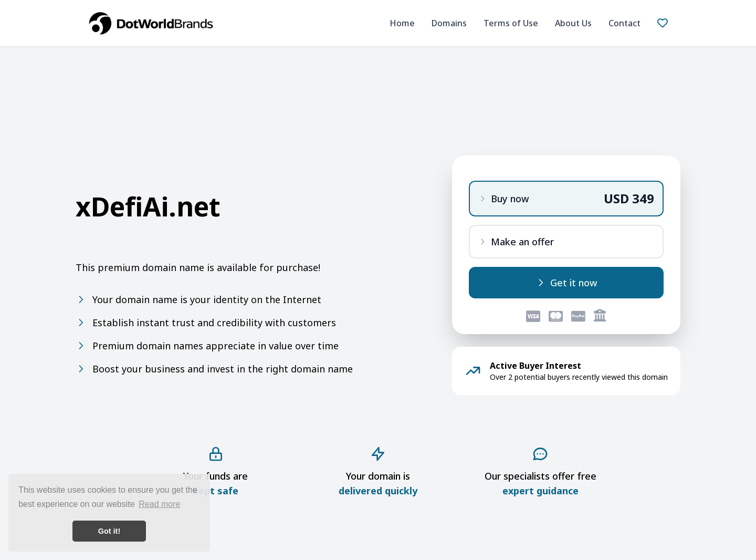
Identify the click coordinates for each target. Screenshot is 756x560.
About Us (573, 23)
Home (402, 23)
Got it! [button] (109, 531)
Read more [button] (159, 504)
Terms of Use (511, 23)
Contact (624, 23)
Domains (449, 23)
